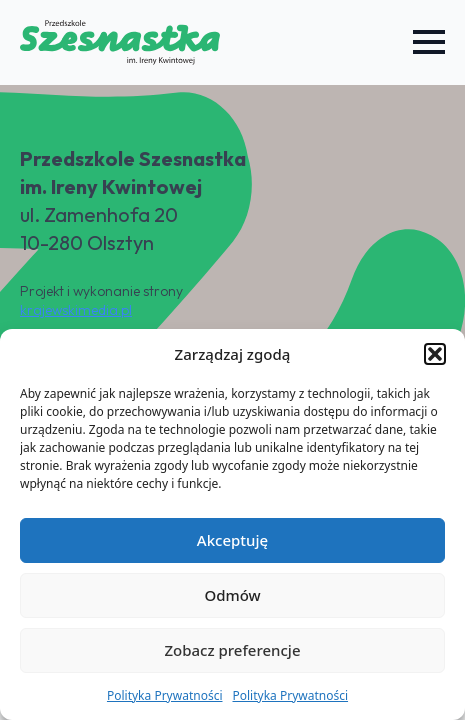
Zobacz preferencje (232, 650)
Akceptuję (232, 540)
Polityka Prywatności (165, 695)
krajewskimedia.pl (76, 310)
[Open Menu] (429, 42)
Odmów (232, 595)
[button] (435, 354)
